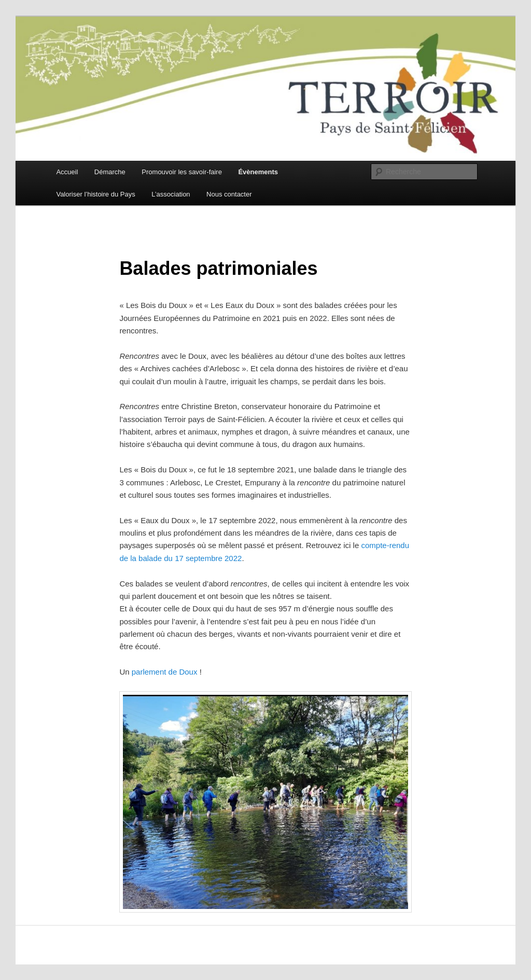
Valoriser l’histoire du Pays (95, 194)
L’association (171, 194)
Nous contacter (229, 194)
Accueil (67, 172)
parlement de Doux (165, 672)
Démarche (110, 172)
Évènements (258, 172)
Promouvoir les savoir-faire (182, 172)
